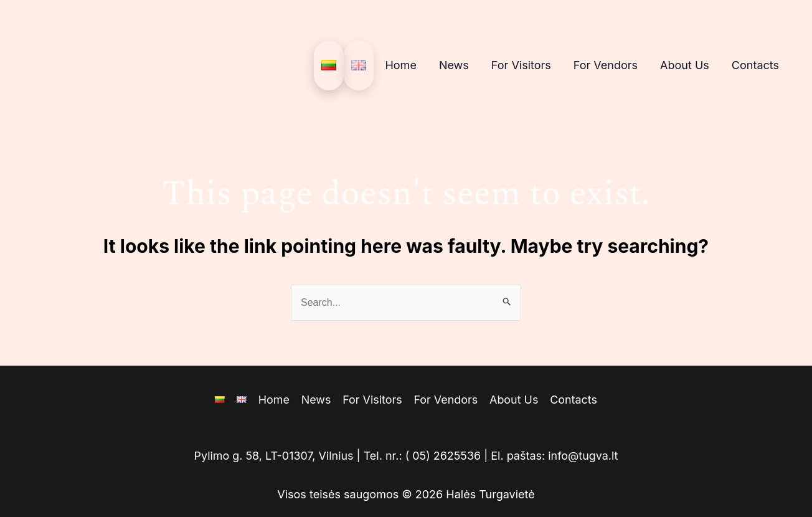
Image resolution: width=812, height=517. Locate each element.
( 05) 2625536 (443, 456)
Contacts (755, 65)
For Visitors (521, 65)
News (454, 65)
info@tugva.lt (584, 456)
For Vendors (606, 65)
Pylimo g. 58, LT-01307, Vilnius (273, 456)
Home (400, 65)
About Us (685, 65)
